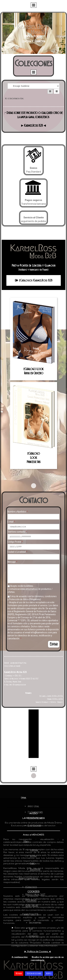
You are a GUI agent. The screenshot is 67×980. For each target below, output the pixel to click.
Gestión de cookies (34, 973)
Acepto (49, 973)
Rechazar (19, 973)
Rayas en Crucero (34, 373)
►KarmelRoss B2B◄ (34, 125)
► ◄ (37, 951)
